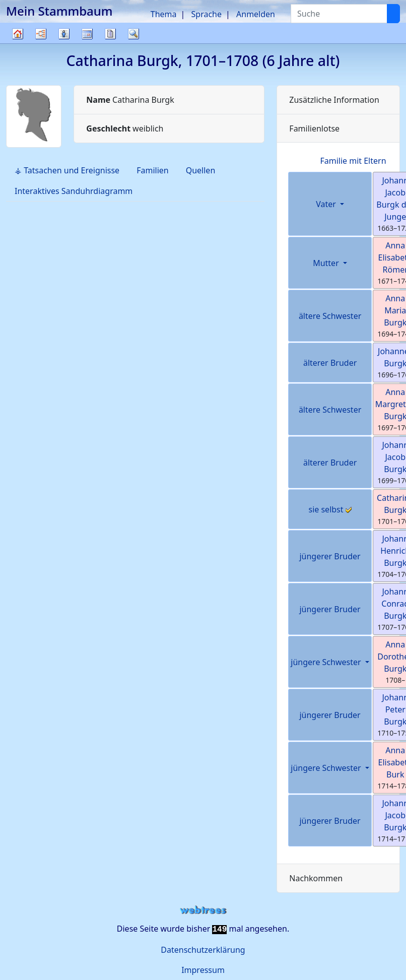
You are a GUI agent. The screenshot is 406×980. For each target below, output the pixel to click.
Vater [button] (327, 204)
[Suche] (393, 14)
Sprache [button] (207, 14)
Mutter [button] (327, 263)
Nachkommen (316, 878)
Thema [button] (164, 14)
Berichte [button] (110, 34)
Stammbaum (18, 43)
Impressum (203, 970)
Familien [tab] (153, 170)
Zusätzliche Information (334, 100)
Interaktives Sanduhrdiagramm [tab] (74, 191)
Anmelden (256, 14)
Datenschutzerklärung (203, 950)
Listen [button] (64, 34)
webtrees (203, 910)
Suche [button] (133, 34)
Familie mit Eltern (353, 161)
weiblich (125, 128)
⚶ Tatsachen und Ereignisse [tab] (67, 170)
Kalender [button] (87, 34)
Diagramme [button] (41, 34)
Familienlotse (314, 128)
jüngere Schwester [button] (327, 662)
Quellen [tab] (201, 170)
